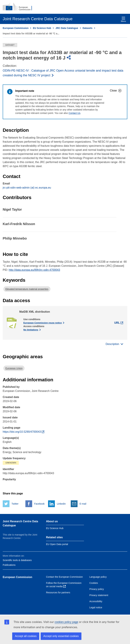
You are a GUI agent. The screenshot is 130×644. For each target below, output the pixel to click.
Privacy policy (97, 589)
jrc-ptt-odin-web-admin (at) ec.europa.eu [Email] (27, 188)
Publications (9, 565)
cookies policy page (66, 622)
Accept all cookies (26, 636)
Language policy (98, 577)
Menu (123, 19)
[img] (69, 57)
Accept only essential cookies (61, 636)
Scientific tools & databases (17, 560)
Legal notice (96, 607)
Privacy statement (99, 595)
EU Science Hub (42, 28)
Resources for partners (58, 592)
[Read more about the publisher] (65, 73)
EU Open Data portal (57, 544)
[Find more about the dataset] (24, 432)
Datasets (88, 28)
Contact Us (74, 113)
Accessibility (96, 601)
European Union (14, 368)
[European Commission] (19, 7)
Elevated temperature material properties (27, 289)
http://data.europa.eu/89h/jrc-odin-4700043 (34, 270)
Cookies (94, 583)
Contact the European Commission (64, 577)
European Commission (16, 28)
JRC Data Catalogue (67, 28)
